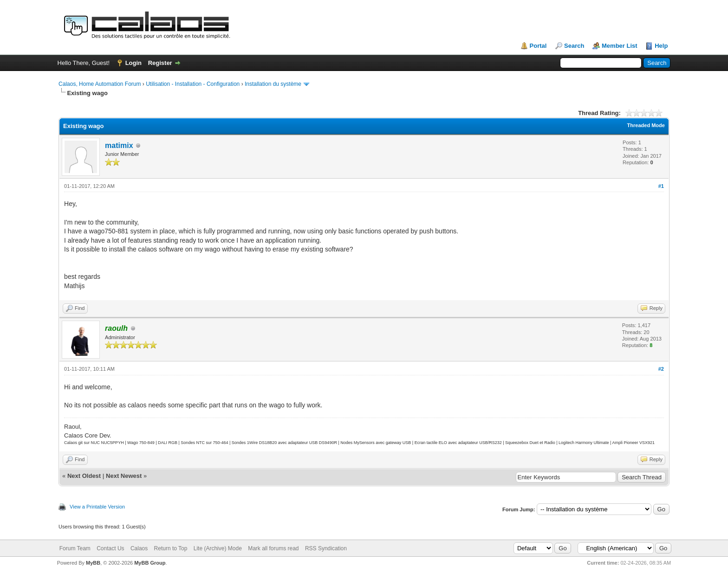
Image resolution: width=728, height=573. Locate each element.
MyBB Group (150, 563)
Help (661, 46)
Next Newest (124, 476)
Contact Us (110, 548)
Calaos (139, 548)
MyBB (93, 563)
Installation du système (273, 84)
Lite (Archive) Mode (218, 548)
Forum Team (75, 548)
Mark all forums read (273, 548)
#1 (661, 186)
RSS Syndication (326, 548)
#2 (661, 369)
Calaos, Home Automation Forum (100, 84)
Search (574, 46)
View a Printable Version (97, 507)
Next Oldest (84, 476)
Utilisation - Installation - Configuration (193, 84)
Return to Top (171, 548)
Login (133, 63)
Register (160, 63)
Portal (538, 46)
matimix (119, 145)
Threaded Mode (646, 125)
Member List (620, 46)
